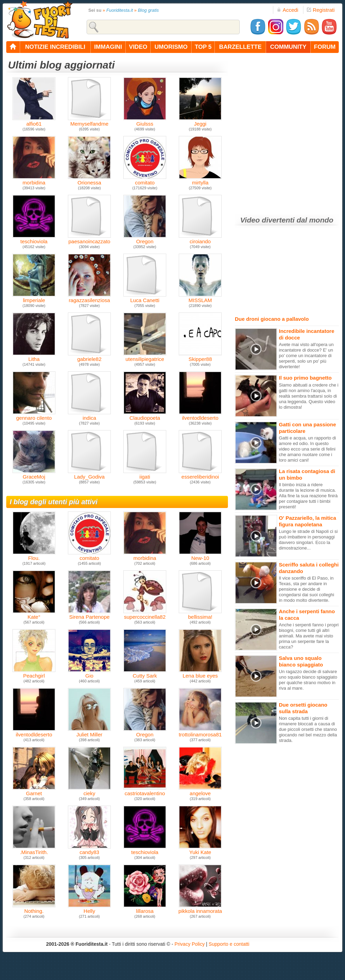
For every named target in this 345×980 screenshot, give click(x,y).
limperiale (34, 298)
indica (89, 415)
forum (325, 47)
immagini (108, 47)
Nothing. (34, 909)
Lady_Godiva (89, 474)
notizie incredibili (55, 47)
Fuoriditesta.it (120, 10)
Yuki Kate (200, 850)
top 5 (203, 47)
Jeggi (200, 121)
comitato (89, 556)
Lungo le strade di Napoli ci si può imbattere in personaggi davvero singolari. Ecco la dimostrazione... (308, 540)
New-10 (200, 556)
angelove (200, 791)
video (138, 47)
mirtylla (200, 180)
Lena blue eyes (200, 673)
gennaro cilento (34, 415)
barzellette (241, 47)
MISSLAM (200, 298)
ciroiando (200, 239)
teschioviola (34, 239)
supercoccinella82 (145, 614)
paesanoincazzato (89, 239)
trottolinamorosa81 (200, 732)
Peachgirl (34, 673)
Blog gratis (148, 10)
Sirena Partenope (89, 614)
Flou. (34, 556)
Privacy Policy (190, 944)
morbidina (145, 556)
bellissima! (200, 614)
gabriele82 (89, 357)
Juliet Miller (89, 732)
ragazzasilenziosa (89, 298)
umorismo (171, 47)
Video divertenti (268, 220)
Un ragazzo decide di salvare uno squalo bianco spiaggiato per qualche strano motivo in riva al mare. (308, 680)
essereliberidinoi (200, 474)
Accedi (287, 10)
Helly (89, 909)
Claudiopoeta (145, 415)
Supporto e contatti (229, 944)
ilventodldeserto (200, 415)
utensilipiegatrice (145, 357)
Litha (34, 357)
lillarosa (145, 909)
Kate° (34, 614)
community (288, 47)
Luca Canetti (145, 298)
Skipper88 (200, 357)
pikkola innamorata (200, 909)
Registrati (321, 10)
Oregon (145, 239)
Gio (89, 673)
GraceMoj (34, 474)
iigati (145, 474)
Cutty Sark (145, 673)
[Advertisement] (73, 133)
